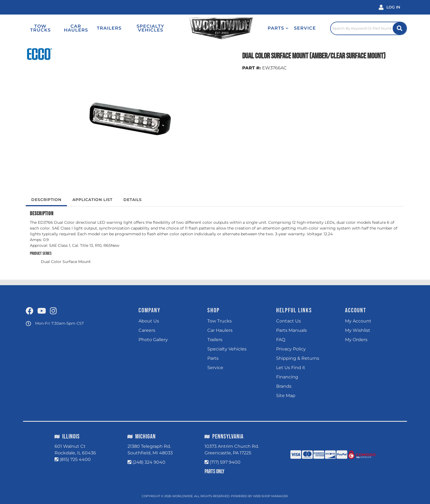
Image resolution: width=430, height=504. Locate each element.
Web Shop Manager (270, 496)
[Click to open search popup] (369, 28)
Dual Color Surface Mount (66, 262)
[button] (278, 28)
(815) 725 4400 (75, 459)
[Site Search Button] (400, 28)
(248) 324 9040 (149, 462)
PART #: (251, 68)
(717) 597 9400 (225, 462)
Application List (92, 200)
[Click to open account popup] (389, 7)
